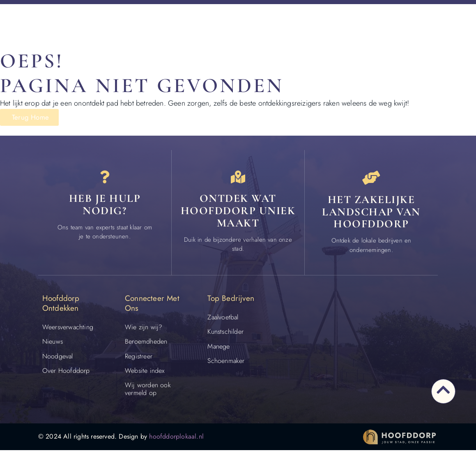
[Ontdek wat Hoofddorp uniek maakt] (238, 179)
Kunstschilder (225, 334)
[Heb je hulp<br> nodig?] (105, 179)
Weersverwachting (68, 330)
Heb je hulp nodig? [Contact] (105, 209)
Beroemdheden (146, 344)
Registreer (139, 359)
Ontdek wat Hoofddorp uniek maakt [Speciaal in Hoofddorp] (238, 215)
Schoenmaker (226, 364)
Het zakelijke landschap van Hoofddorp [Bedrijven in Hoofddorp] (371, 215)
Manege (218, 349)
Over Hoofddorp (66, 373)
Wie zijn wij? (144, 330)
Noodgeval (58, 359)
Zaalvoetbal (223, 320)
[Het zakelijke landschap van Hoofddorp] (371, 179)
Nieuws (53, 344)
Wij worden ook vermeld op (148, 392)
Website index (145, 373)
